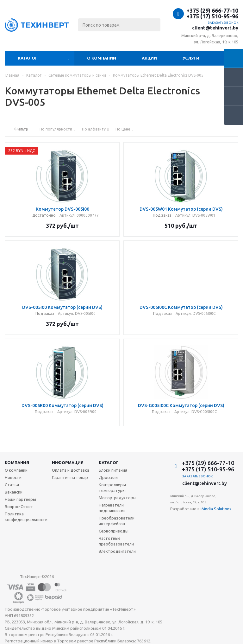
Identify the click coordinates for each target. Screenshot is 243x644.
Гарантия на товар (70, 477)
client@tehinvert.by (215, 28)
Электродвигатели (117, 551)
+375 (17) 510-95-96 (212, 16)
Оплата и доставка (71, 470)
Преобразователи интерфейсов (117, 521)
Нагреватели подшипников (112, 508)
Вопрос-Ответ (19, 507)
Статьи (12, 485)
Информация (68, 462)
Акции (149, 58)
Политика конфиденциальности (26, 517)
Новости (13, 477)
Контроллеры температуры (112, 488)
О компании (102, 58)
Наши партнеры (20, 499)
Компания (17, 462)
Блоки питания (113, 470)
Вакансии (14, 492)
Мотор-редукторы (118, 498)
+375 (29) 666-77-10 (212, 10)
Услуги (191, 58)
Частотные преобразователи (116, 541)
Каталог (28, 58)
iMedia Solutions (216, 509)
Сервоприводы (114, 531)
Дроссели (108, 477)
